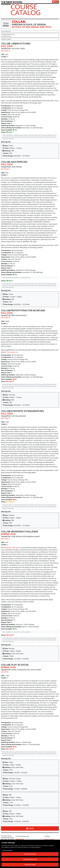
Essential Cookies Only (30, 859)
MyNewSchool (20, 839)
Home (30, 828)
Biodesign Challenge (11, 548)
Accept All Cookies (30, 865)
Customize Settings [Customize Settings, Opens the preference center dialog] (30, 854)
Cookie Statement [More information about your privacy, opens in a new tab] (7, 850)
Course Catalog (26, 10)
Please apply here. (12, 352)
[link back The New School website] (12, 2)
